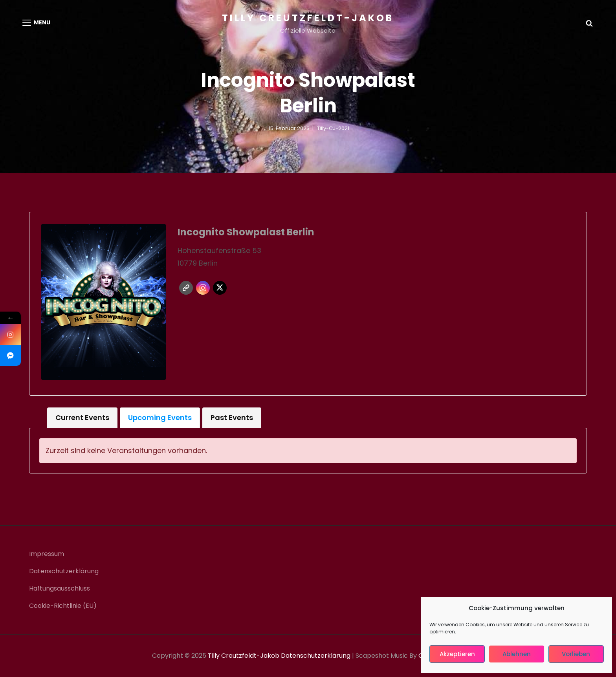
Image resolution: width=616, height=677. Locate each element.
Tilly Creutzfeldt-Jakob (308, 18)
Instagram (203, 288)
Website (186, 288)
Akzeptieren (457, 654)
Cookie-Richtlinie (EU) (63, 606)
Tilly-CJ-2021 (333, 128)
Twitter (220, 288)
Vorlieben (576, 654)
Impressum (47, 554)
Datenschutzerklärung (64, 571)
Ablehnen (517, 654)
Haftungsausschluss (60, 588)
